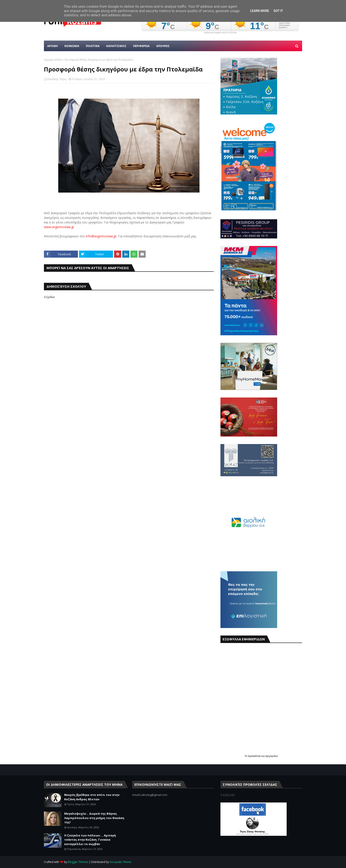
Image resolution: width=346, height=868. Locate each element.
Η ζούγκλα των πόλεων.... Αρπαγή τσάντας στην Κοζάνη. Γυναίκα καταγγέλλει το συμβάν (90, 840)
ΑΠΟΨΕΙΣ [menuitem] (163, 46)
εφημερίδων (272, 756)
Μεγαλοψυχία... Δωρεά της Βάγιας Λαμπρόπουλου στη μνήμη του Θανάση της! (94, 818)
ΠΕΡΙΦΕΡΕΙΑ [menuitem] (141, 46)
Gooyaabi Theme (120, 862)
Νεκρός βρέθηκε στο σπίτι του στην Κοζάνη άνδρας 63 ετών (92, 797)
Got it (278, 11)
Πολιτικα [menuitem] (93, 46)
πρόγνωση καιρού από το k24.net (220, 33)
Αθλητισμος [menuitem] (116, 46)
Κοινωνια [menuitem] (72, 46)
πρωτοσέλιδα (255, 756)
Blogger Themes (78, 862)
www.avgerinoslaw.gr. (59, 227)
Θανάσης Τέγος (57, 79)
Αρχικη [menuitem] (53, 46)
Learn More (259, 11)
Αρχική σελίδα (53, 60)
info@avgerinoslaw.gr (101, 236)
